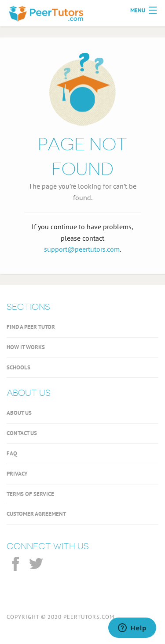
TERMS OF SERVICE (30, 494)
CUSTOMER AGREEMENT (36, 514)
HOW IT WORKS (26, 347)
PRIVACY (17, 474)
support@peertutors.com (82, 249)
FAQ (12, 453)
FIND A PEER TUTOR (31, 327)
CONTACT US (22, 433)
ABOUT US (19, 413)
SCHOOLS (18, 367)
